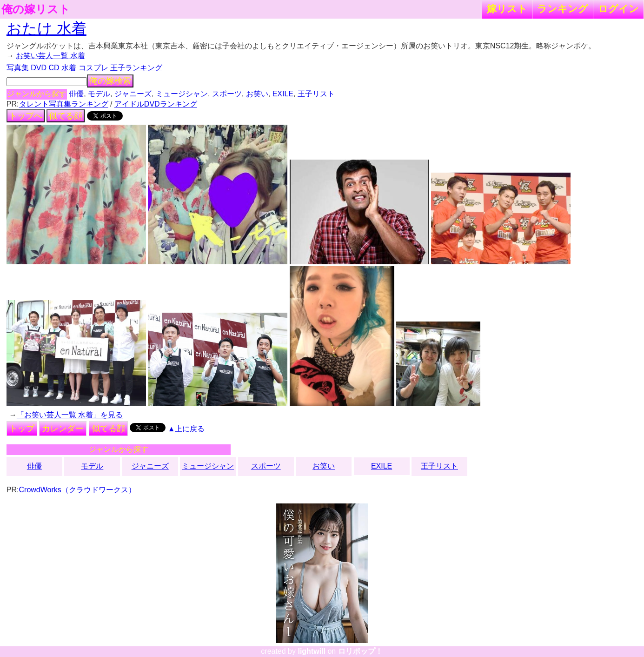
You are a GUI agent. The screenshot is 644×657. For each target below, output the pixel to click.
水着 (69, 68)
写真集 (18, 68)
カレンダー (63, 429)
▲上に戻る (186, 429)
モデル (99, 94)
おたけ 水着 (46, 28)
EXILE (283, 94)
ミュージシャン (182, 94)
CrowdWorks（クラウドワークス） (77, 490)
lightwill (312, 651)
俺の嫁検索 (110, 81)
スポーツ (227, 94)
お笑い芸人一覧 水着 (50, 56)
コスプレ (93, 68)
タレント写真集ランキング (64, 104)
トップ (22, 429)
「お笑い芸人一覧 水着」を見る (70, 415)
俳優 (76, 94)
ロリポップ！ (360, 651)
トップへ (26, 116)
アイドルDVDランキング (156, 104)
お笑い (257, 94)
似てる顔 (66, 116)
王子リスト (316, 94)
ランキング (563, 9)
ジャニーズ (133, 94)
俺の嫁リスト (36, 9)
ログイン (618, 9)
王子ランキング (136, 68)
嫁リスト (507, 9)
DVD (39, 68)
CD (54, 68)
